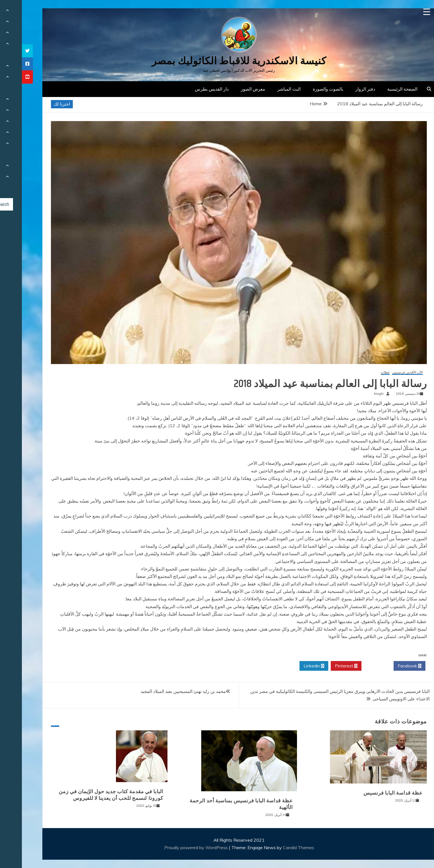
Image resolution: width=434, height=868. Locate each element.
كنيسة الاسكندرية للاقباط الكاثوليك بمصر (217, 61)
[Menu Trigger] (405, 12)
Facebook (388, 666)
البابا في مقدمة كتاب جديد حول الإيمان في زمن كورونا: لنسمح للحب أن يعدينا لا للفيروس (89, 795)
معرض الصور (231, 89)
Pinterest (324, 666)
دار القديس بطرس (190, 89)
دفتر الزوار (343, 89)
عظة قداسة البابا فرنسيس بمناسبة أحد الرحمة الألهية (219, 804)
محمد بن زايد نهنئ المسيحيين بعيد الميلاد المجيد (161, 691)
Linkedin (292, 666)
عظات (363, 372)
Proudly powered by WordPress (175, 847)
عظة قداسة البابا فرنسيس (371, 793)
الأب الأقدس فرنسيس (386, 372)
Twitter (356, 666)
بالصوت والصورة (306, 89)
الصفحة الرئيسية (380, 89)
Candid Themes (277, 847)
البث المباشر (267, 89)
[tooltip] (6, 51)
